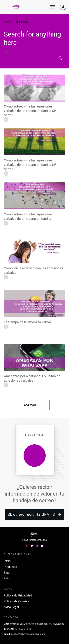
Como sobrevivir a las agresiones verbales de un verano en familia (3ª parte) (30, 111)
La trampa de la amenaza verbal (27, 322)
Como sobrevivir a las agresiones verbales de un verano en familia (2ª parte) (30, 165)
